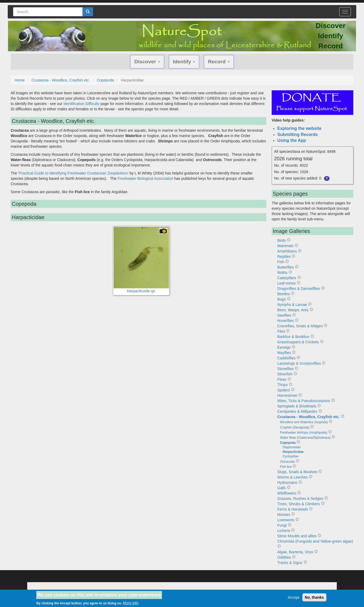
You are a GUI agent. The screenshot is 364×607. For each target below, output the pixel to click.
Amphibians (287, 251)
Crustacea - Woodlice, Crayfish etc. (61, 80)
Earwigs (284, 347)
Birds (282, 240)
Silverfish (285, 374)
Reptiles (284, 256)
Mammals (285, 246)
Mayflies (284, 353)
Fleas (282, 379)
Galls (282, 488)
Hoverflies (286, 321)
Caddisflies (286, 358)
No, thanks (314, 599)
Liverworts (286, 520)
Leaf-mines (286, 283)
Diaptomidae (292, 447)
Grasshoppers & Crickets (298, 342)
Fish (281, 262)
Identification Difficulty (82, 104)
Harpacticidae (293, 452)
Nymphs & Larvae (292, 305)
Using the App (292, 140)
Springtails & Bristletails (297, 406)
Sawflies (284, 315)
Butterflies (286, 267)
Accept (293, 599)
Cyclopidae (290, 456)
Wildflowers (287, 493)
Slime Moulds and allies (297, 536)
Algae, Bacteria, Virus (295, 552)
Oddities (284, 557)
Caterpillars (287, 278)
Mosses (284, 515)
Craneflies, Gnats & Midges (300, 326)
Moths (282, 273)
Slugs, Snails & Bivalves (297, 472)
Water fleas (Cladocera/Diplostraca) (305, 438)
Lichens (284, 531)
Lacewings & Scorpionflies (299, 363)
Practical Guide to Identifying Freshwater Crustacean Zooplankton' (74, 173)
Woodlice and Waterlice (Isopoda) (304, 422)
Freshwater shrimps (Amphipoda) (304, 433)
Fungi (282, 525)
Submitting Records (298, 135)
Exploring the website (299, 128)
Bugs (282, 299)
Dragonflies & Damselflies (299, 289)
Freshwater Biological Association (146, 178)
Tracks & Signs (290, 563)
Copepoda (106, 80)
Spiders (284, 390)
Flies (281, 331)
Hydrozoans (287, 483)
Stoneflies (285, 369)
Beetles (284, 294)
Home (20, 80)
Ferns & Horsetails (293, 509)
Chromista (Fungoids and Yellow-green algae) (315, 541)
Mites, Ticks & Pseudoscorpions (304, 401)
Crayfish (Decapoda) (295, 427)
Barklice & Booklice (293, 337)
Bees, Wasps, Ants (293, 310)
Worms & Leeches (292, 477)
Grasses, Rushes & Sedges (300, 499)
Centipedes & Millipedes (297, 411)
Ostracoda (287, 462)
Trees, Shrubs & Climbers (299, 504)
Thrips (282, 385)
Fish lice (286, 467)
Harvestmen (287, 395)
